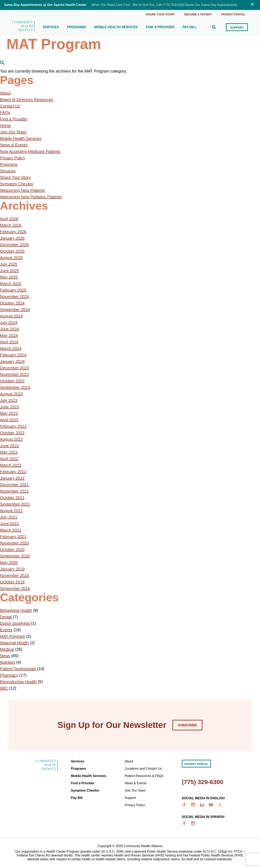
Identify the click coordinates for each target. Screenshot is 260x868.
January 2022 (12, 478)
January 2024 (12, 361)
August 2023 (11, 394)
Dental (6, 617)
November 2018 (14, 575)
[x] (220, 805)
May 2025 (9, 277)
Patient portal (233, 14)
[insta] (193, 805)
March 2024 (11, 348)
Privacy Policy (13, 158)
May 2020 (9, 563)
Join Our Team (13, 132)
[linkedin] (202, 805)
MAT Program (12, 636)
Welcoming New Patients (22, 190)
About (5, 93)
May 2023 (9, 413)
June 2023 (9, 407)
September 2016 (15, 588)
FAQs (5, 113)
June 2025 (9, 271)
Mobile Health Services (116, 27)
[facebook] (184, 805)
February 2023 (13, 426)
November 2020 (14, 543)
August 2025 (11, 258)
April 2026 (9, 219)
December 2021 (14, 485)
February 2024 (13, 355)
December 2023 (14, 368)
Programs (77, 27)
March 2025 (11, 284)
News (5, 656)
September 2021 (15, 504)
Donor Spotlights (15, 623)
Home (5, 125)
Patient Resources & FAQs (144, 776)
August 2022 (11, 439)
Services (51, 27)
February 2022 (13, 472)
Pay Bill (189, 27)
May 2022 (9, 452)
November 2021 (14, 491)
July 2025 (9, 264)
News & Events (14, 145)
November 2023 (14, 374)
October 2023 (12, 381)
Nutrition (7, 662)
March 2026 (11, 225)
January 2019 (12, 569)
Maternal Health (14, 643)
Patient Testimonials (18, 669)
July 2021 (9, 517)
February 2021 (13, 537)
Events (6, 630)
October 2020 (12, 550)
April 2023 (9, 420)
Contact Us (10, 106)
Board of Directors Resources (27, 100)
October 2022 (12, 433)
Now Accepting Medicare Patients (30, 151)
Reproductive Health (18, 682)
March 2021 (11, 530)
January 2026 (12, 238)
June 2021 (9, 524)
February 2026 (13, 232)
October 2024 (12, 303)
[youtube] (211, 805)
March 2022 (11, 465)
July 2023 (9, 400)
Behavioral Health (16, 610)
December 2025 (14, 245)
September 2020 (15, 556)
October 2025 (12, 251)
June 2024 (9, 329)
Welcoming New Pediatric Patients (31, 197)
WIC (4, 688)
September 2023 (15, 387)
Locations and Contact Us (143, 769)
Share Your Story (160, 14)
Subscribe (187, 725)
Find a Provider (160, 27)
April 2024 (9, 342)
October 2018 (12, 582)
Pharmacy (9, 675)
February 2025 (13, 290)
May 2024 (9, 335)
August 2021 (11, 511)
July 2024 (9, 323)
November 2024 (14, 297)
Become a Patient (198, 14)
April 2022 (9, 459)
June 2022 (9, 446)
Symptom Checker (17, 184)
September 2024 (15, 310)
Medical (7, 649)
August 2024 (11, 316)
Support (237, 28)
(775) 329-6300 (203, 782)
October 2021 (12, 498)
